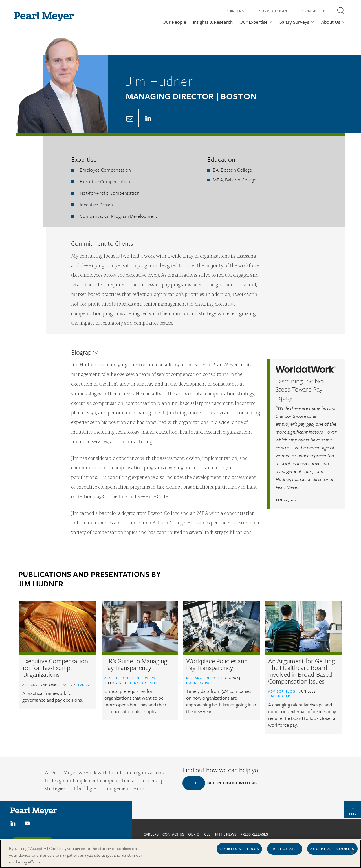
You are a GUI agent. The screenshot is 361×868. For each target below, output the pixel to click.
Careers (236, 11)
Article (30, 684)
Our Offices (199, 834)
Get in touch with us (232, 783)
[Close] (352, 856)
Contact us (173, 834)
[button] (341, 10)
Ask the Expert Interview (130, 678)
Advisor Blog (282, 691)
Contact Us (314, 11)
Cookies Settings (239, 851)
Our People (174, 22)
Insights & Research (213, 22)
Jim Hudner (279, 696)
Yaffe (68, 684)
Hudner (84, 684)
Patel (153, 683)
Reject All (285, 851)
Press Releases (254, 834)
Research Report (203, 678)
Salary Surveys (294, 22)
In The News (225, 834)
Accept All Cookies (332, 851)
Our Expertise (254, 22)
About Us (331, 22)
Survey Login (273, 11)
